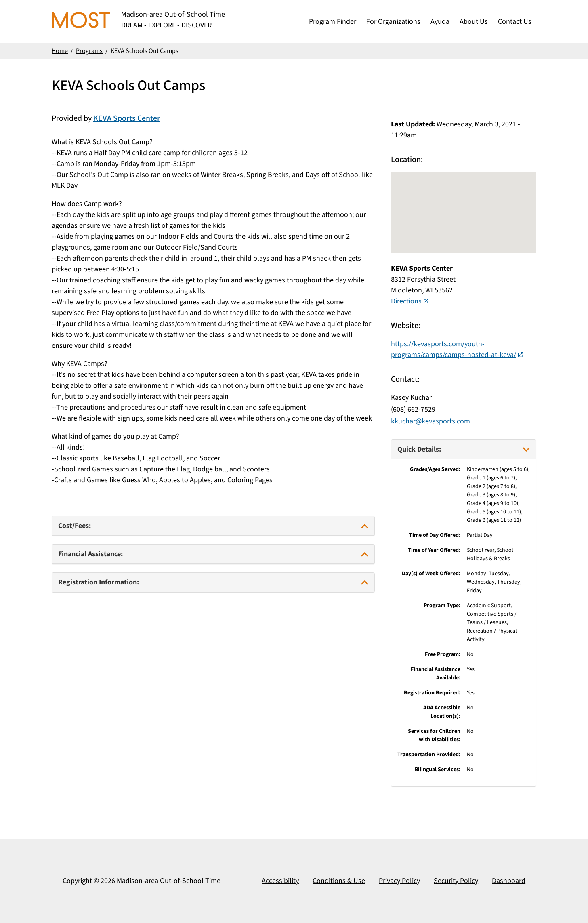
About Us (474, 22)
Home (60, 51)
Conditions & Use (339, 881)
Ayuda (440, 22)
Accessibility (280, 881)
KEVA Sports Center (127, 118)
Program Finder (333, 22)
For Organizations (393, 22)
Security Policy (456, 881)
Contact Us (515, 22)
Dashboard (509, 881)
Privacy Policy (399, 881)
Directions (406, 301)
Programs (89, 51)
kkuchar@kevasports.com (430, 421)
